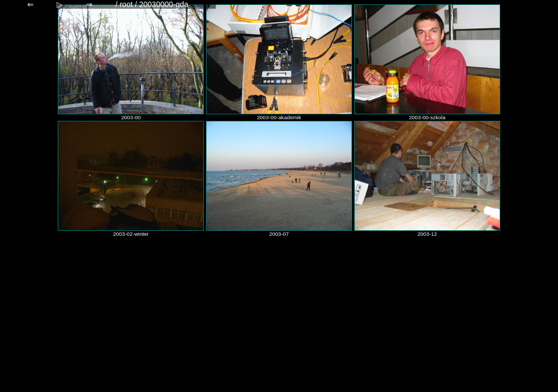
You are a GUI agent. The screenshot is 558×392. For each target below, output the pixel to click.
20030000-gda (163, 4)
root (126, 4)
